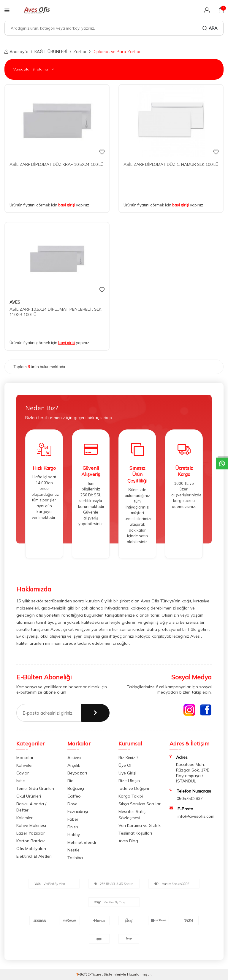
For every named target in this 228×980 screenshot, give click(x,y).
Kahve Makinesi (31, 825)
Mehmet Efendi (82, 842)
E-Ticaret (95, 974)
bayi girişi (67, 205)
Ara (210, 28)
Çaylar (23, 773)
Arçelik (74, 765)
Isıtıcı (21, 781)
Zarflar (80, 52)
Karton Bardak (31, 841)
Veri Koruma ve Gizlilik (140, 825)
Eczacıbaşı (78, 811)
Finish (73, 827)
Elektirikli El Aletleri (34, 856)
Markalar (25, 758)
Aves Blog (128, 841)
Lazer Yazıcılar (31, 833)
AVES (15, 302)
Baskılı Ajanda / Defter (31, 807)
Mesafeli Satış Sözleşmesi (132, 815)
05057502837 (190, 798)
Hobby (74, 835)
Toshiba (75, 858)
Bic (70, 781)
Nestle (73, 850)
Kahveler (25, 765)
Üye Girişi (127, 773)
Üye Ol (125, 765)
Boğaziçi (76, 788)
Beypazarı (77, 773)
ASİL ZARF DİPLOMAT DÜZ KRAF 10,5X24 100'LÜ (57, 164)
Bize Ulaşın (129, 781)
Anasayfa (16, 52)
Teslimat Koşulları (135, 833)
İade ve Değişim (134, 788)
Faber (73, 819)
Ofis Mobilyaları (31, 849)
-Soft (82, 974)
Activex (74, 758)
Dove (72, 804)
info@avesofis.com (196, 816)
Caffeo (74, 796)
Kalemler (24, 818)
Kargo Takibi (131, 796)
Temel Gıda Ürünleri (35, 788)
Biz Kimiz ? (128, 758)
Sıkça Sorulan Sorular (140, 804)
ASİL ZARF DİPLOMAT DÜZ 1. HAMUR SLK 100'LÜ (171, 164)
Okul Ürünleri (29, 796)
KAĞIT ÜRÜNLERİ (51, 52)
